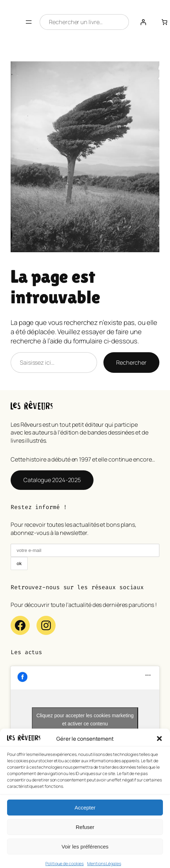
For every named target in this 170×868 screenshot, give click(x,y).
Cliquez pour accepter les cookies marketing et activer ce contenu (85, 720)
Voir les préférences (85, 856)
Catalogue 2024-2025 (52, 480)
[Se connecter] (143, 22)
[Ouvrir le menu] (29, 22)
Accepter (85, 817)
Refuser (85, 837)
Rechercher (131, 363)
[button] (159, 749)
